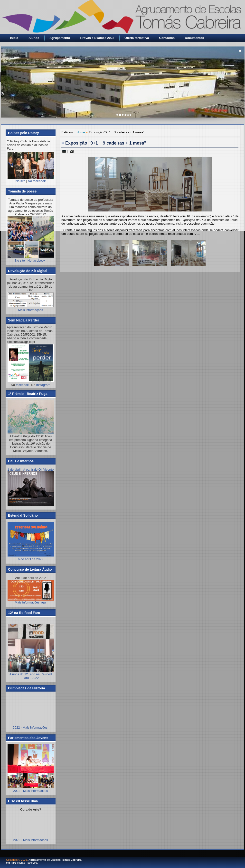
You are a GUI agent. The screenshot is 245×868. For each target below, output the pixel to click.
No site (20, 181)
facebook (22, 385)
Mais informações (31, 310)
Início (14, 38)
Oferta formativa (137, 38)
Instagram (43, 385)
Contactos (167, 38)
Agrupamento (60, 38)
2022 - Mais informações (30, 791)
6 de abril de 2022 (31, 557)
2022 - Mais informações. (31, 727)
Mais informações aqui (31, 592)
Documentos (194, 38)
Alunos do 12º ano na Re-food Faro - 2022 (31, 676)
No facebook (37, 181)
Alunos (34, 38)
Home (81, 132)
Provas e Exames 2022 (97, 38)
